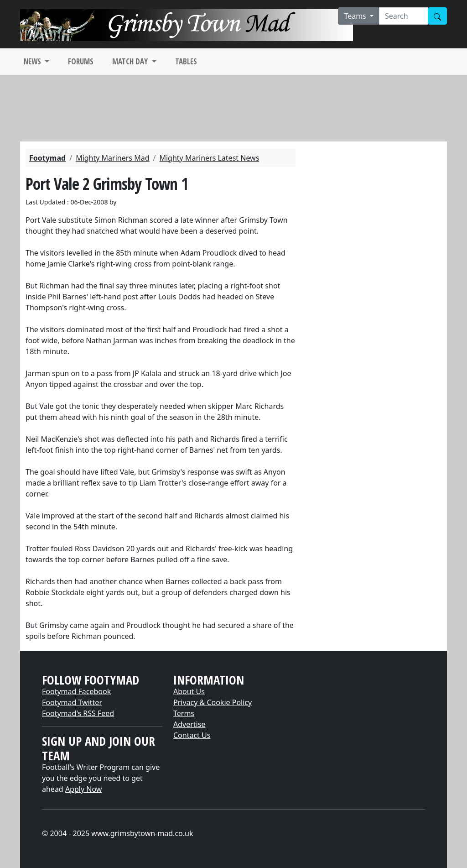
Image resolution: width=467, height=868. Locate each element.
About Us (189, 691)
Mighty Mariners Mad (112, 158)
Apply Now (83, 789)
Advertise (189, 724)
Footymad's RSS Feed (78, 713)
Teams (356, 16)
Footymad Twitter (72, 702)
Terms (184, 713)
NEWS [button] (33, 61)
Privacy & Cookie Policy (213, 702)
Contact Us (192, 735)
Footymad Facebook (76, 691)
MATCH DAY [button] (131, 61)
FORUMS (81, 61)
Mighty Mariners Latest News (209, 158)
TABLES (186, 61)
